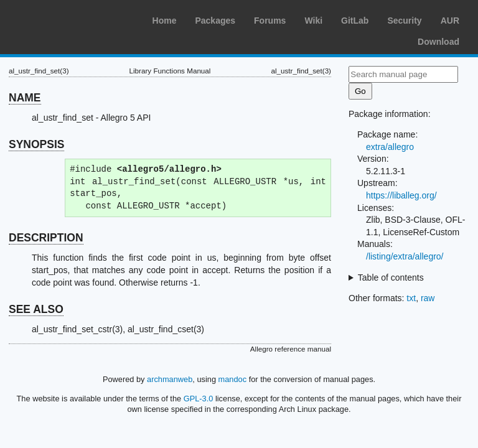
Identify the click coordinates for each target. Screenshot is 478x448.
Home (165, 21)
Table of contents (391, 278)
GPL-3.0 (199, 399)
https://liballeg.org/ (401, 195)
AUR (450, 21)
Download (438, 42)
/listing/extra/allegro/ (405, 256)
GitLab (355, 21)
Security (404, 21)
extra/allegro (390, 147)
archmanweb (170, 379)
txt (411, 298)
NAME (25, 98)
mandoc (233, 379)
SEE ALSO (36, 309)
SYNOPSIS (36, 144)
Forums (270, 21)
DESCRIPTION (46, 238)
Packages (215, 21)
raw (428, 298)
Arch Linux (68, 19)
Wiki (313, 21)
